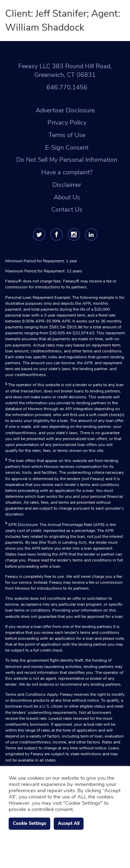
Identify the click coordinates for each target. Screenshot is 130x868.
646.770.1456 (67, 87)
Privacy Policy (67, 122)
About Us (67, 197)
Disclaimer (67, 185)
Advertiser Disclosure (65, 110)
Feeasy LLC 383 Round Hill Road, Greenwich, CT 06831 (65, 71)
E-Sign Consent (67, 148)
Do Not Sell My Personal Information (67, 160)
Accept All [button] (69, 823)
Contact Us (67, 209)
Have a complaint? (67, 172)
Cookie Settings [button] (29, 823)
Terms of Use (67, 135)
